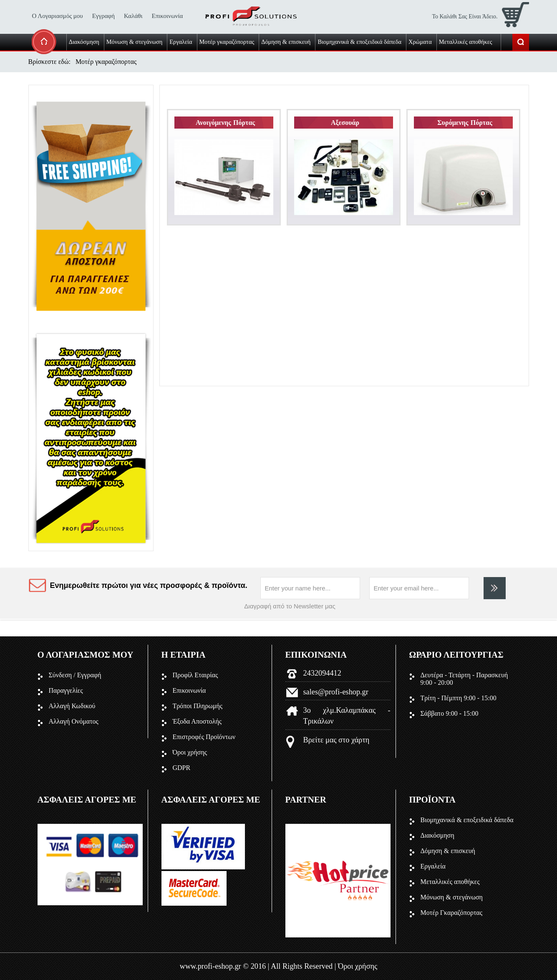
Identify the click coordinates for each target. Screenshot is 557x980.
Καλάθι (133, 16)
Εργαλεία (433, 866)
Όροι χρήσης (190, 752)
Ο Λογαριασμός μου (58, 16)
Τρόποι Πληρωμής (198, 706)
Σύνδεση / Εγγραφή (75, 675)
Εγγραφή (103, 16)
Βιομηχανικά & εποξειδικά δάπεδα (467, 820)
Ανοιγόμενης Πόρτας (226, 123)
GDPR (182, 768)
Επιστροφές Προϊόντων (204, 737)
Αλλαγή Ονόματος (74, 721)
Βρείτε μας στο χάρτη (336, 740)
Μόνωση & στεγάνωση (452, 897)
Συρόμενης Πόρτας (465, 123)
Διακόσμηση (437, 835)
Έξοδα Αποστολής (197, 721)
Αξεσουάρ (345, 123)
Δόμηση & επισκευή (448, 851)
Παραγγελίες (66, 690)
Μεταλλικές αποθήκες (450, 882)
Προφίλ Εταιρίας (195, 675)
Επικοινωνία (168, 16)
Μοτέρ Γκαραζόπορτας (452, 913)
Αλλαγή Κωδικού (72, 706)
